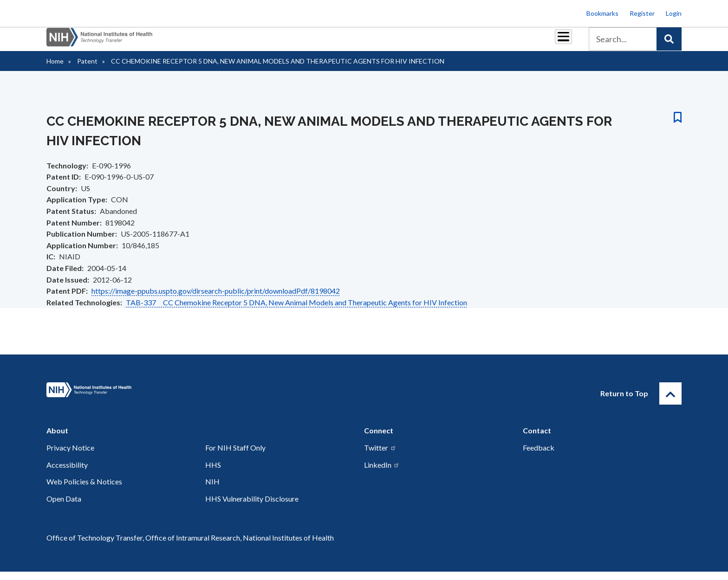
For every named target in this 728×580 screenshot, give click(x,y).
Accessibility (67, 473)
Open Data (64, 507)
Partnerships (301, 42)
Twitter (380, 456)
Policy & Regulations (498, 42)
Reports (392, 42)
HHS (213, 473)
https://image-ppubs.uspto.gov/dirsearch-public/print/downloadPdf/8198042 (216, 299)
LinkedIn (382, 473)
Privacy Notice (70, 456)
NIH (212, 490)
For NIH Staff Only (235, 456)
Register (642, 13)
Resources (436, 42)
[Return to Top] (670, 402)
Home (55, 69)
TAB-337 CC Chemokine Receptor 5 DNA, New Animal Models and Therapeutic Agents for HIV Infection (296, 311)
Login (674, 13)
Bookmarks (602, 13)
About (555, 42)
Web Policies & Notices (84, 490)
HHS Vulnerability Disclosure (252, 507)
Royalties (350, 42)
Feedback (539, 456)
